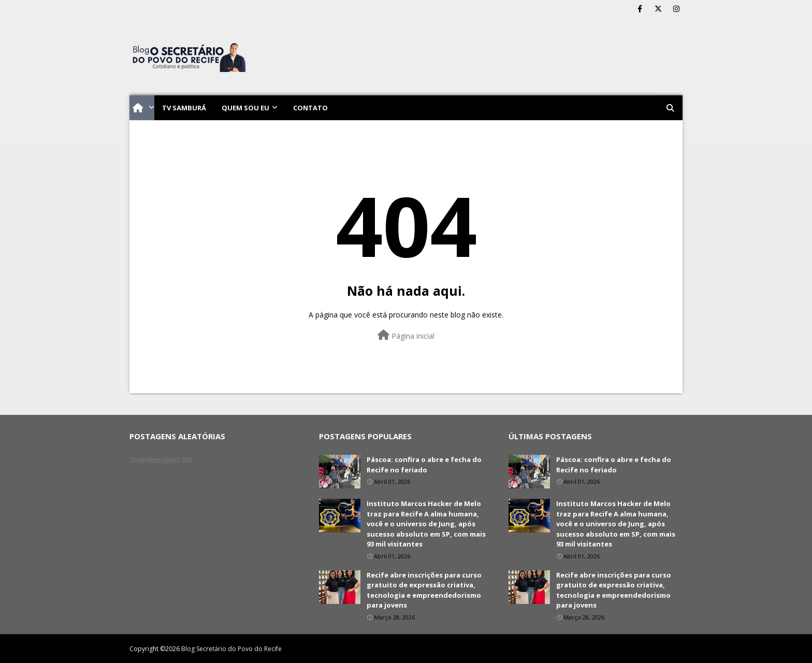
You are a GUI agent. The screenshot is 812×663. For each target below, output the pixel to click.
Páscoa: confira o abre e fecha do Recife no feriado (424, 465)
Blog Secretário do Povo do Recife (231, 649)
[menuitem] (142, 108)
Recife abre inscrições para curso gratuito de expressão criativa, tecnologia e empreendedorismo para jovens (424, 590)
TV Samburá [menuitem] (184, 108)
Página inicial (406, 335)
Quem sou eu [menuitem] (245, 108)
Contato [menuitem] (310, 108)
